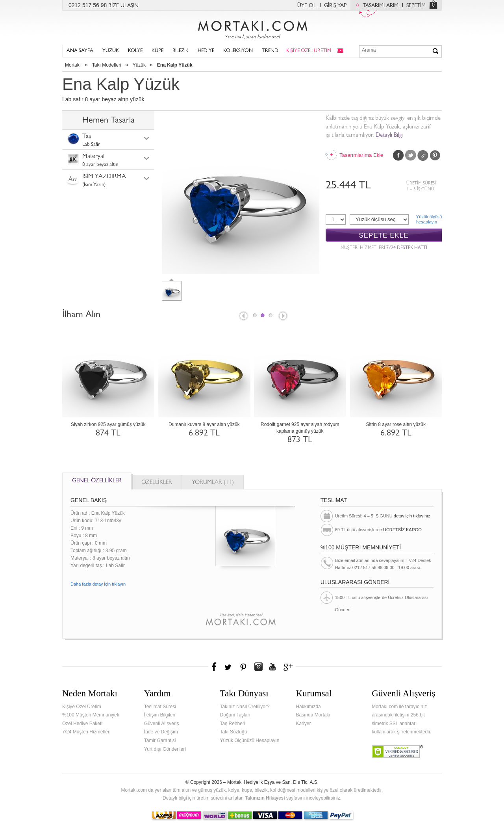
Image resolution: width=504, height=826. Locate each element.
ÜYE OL (307, 6)
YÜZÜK (111, 51)
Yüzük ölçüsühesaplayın (429, 219)
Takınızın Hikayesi (265, 798)
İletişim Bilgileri (160, 715)
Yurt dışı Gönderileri (165, 749)
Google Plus (423, 155)
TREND (270, 51)
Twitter (411, 155)
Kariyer (303, 724)
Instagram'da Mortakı (258, 667)
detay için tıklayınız (412, 516)
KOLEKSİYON (238, 51)
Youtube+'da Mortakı (272, 667)
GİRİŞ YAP (335, 6)
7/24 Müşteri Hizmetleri (86, 732)
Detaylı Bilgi (389, 136)
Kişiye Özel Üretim (82, 707)
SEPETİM (416, 6)
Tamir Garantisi (160, 740)
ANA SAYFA (80, 51)
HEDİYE (206, 51)
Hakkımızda (308, 707)
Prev (243, 316)
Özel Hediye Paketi (82, 724)
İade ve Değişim (161, 732)
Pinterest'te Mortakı (243, 667)
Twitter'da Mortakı (229, 667)
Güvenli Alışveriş (162, 724)
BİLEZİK (181, 51)
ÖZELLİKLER (157, 483)
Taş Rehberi (233, 724)
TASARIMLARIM (375, 6)
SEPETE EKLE (384, 235)
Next (283, 316)
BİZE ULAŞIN (123, 6)
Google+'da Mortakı (289, 667)
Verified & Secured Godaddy (397, 752)
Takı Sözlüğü (234, 732)
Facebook (398, 155)
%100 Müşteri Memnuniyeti (91, 715)
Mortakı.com (252, 28)
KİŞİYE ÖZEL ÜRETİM (309, 51)
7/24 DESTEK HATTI (407, 248)
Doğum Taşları (235, 715)
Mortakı (73, 65)
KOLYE (135, 51)
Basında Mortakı (313, 715)
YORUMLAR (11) (213, 483)
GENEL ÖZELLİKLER (97, 481)
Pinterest (435, 155)
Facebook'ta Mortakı (215, 667)
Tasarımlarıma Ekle (361, 155)
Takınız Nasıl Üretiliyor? (245, 707)
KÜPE (157, 51)
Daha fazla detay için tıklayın (98, 584)
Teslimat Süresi (160, 707)
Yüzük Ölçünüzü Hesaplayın (250, 740)
